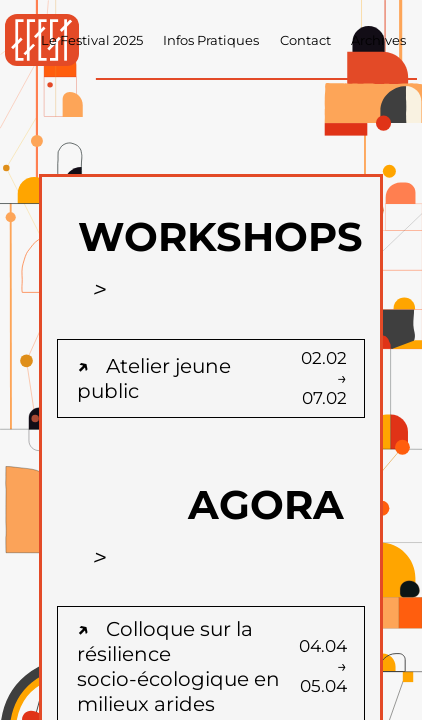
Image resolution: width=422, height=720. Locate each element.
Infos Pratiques (211, 40)
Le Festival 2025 (92, 40)
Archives (378, 40)
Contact (305, 40)
